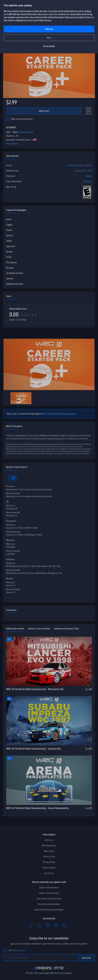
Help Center (49, 851)
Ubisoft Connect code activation (49, 910)
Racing (71, 165)
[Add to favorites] (89, 111)
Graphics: (10, 559)
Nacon (89, 176)
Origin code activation (49, 888)
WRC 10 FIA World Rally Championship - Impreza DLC (34, 749)
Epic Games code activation (49, 899)
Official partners (49, 846)
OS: (8, 502)
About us (49, 840)
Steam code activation (49, 893)
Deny (49, 38)
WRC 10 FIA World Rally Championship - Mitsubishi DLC (35, 689)
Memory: (10, 540)
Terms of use (49, 857)
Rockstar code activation (49, 904)
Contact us (49, 873)
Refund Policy (49, 868)
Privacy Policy (49, 862)
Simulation (80, 165)
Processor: (11, 521)
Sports (89, 165)
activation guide (26, 132)
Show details (49, 46)
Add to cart (44, 111)
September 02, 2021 (83, 171)
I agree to (17, 950)
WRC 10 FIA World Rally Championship (59, 414)
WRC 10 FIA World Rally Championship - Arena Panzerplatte (37, 808)
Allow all (49, 29)
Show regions (12, 144)
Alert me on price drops (22, 119)
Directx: (10, 579)
